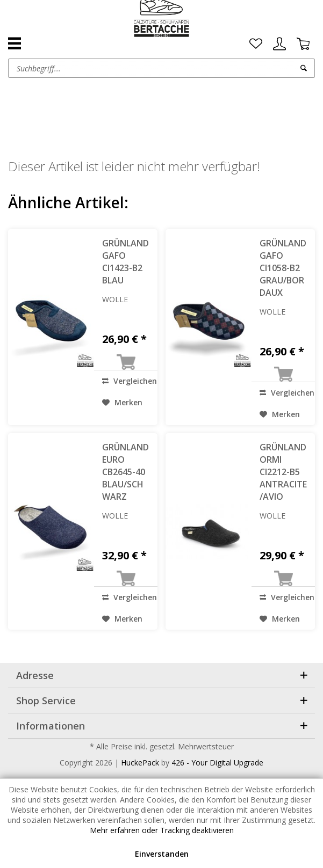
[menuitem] (256, 44)
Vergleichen (130, 381)
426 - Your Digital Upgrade (217, 763)
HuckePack (140, 763)
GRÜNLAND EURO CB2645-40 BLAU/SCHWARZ (125, 472)
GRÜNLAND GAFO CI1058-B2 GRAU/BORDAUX (283, 268)
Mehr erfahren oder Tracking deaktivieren (162, 830)
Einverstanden (162, 854)
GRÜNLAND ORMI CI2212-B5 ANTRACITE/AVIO (283, 472)
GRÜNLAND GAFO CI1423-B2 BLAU (125, 262)
